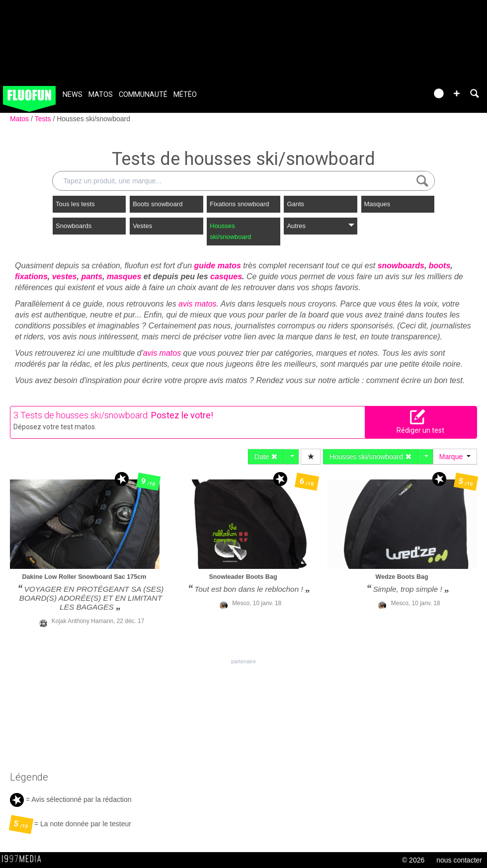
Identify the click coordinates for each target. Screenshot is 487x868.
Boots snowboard (158, 204)
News (73, 95)
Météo (185, 95)
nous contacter (459, 860)
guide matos (218, 266)
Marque (455, 457)
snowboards (401, 266)
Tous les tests (75, 204)
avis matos (197, 304)
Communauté (143, 95)
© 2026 (413, 860)
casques (226, 276)
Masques (377, 204)
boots (440, 266)
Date (266, 457)
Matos (101, 95)
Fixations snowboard (239, 204)
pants (92, 276)
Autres (320, 226)
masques (124, 276)
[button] (457, 93)
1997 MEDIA (24, 859)
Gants (295, 204)
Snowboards (74, 226)
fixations (31, 276)
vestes (65, 276)
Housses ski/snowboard (93, 119)
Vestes (142, 226)
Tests (44, 119)
